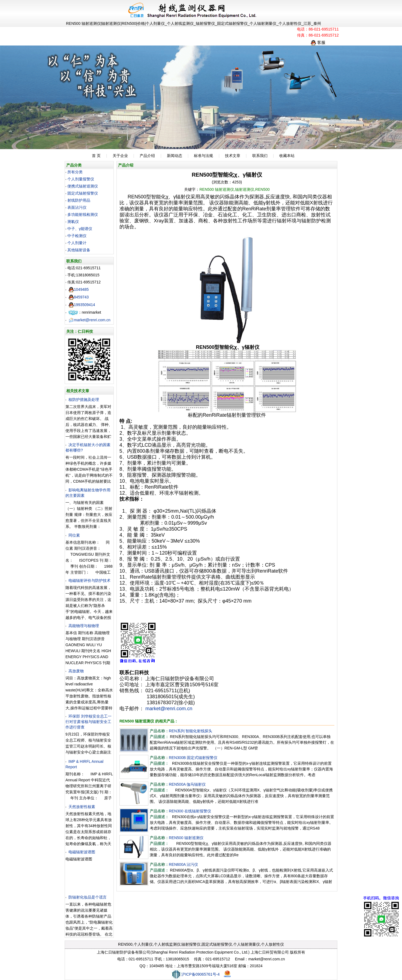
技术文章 (233, 156)
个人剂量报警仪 (81, 179)
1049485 (79, 289)
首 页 (96, 156)
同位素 (74, 535)
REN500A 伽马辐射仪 (187, 784)
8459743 (79, 297)
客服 (318, 42)
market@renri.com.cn (89, 320)
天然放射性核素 (82, 807)
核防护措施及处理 (84, 400)
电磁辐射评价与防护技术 (89, 580)
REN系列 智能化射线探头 (190, 731)
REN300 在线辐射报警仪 (190, 811)
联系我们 (260, 156)
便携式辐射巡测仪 (83, 186)
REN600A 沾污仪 (183, 864)
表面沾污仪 (77, 207)
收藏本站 (287, 156)
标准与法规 (203, 156)
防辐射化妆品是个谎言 (88, 897)
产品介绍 (147, 156)
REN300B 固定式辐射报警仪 (193, 758)
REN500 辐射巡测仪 (186, 838)
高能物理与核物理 (84, 626)
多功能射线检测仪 (83, 214)
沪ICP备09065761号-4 (195, 974)
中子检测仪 (77, 236)
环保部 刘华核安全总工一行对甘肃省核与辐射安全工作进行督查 (88, 722)
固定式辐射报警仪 (83, 193)
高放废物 (76, 671)
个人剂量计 (77, 243)
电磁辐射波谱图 (82, 852)
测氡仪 (73, 222)
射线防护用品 (79, 200)
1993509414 (82, 305)
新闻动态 (175, 156)
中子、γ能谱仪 (80, 229)
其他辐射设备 (79, 250)
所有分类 (75, 172)
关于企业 (120, 156)
